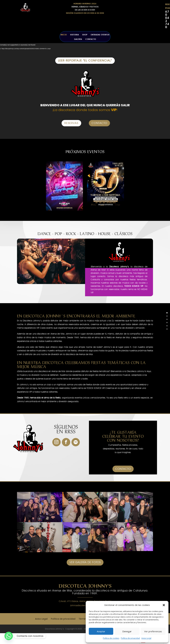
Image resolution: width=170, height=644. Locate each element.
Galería (78, 39)
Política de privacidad (130, 638)
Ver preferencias (153, 631)
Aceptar (101, 631)
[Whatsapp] (9, 636)
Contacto (91, 39)
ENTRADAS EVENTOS (100, 35)
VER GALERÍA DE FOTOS (85, 562)
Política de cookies (111, 638)
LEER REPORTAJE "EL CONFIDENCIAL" (85, 60)
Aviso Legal (146, 638)
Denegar (127, 631)
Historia (75, 35)
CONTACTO (99, 123)
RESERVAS (71, 123)
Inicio (64, 35)
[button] (164, 605)
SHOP (85, 35)
